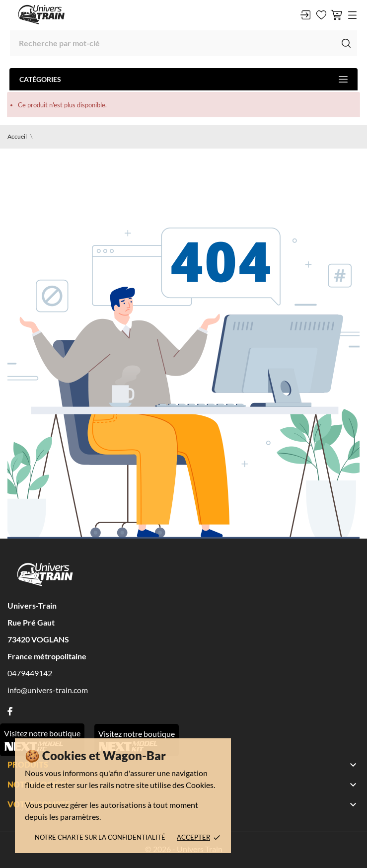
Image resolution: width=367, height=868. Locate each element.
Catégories (183, 79)
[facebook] (10, 711)
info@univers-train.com (48, 690)
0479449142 (30, 673)
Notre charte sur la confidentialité (100, 837)
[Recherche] (183, 43)
